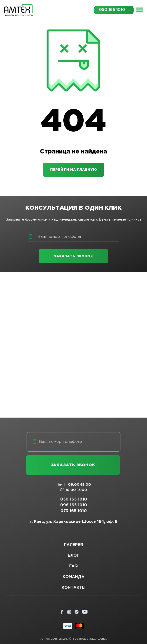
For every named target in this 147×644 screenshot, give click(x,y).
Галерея (74, 545)
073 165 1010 (74, 511)
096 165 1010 (74, 505)
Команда (74, 577)
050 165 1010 (112, 10)
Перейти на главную (74, 170)
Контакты (74, 588)
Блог (73, 556)
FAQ (73, 566)
